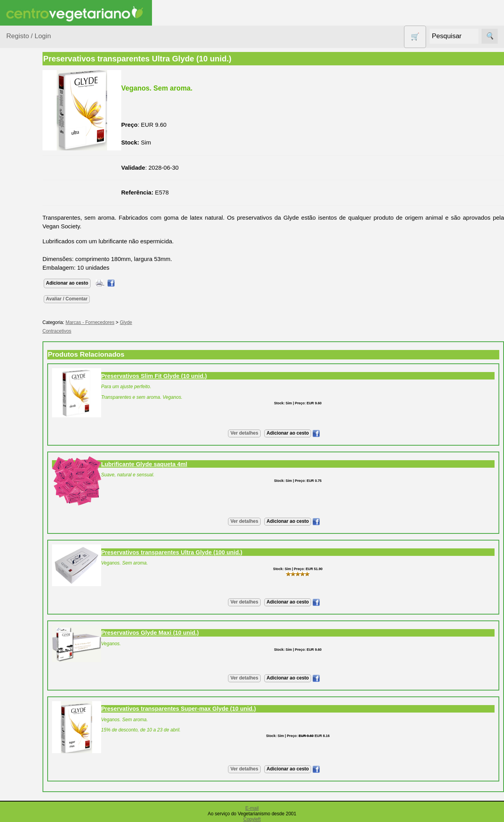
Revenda (37, 721)
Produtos (18, 100)
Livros (24, 283)
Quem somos (43, 574)
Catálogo (37, 587)
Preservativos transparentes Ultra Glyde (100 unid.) (208, 552)
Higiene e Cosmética (30, 264)
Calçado (27, 166)
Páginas (17, 421)
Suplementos (33, 401)
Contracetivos (34, 205)
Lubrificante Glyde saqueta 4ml (181, 464)
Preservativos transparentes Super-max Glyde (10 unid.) (215, 709)
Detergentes (32, 220)
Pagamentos (23, 787)
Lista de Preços (45, 600)
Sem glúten (31, 362)
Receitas (37, 456)
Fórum (34, 503)
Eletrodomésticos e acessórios (38, 240)
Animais (26, 135)
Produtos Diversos (28, 327)
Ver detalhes (262, 433)
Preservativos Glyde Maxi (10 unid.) (186, 633)
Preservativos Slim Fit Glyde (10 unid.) (190, 376)
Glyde (162, 322)
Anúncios (37, 469)
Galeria (35, 516)
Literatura (38, 529)
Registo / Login (29, 36)
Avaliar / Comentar (103, 299)
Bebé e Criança (36, 151)
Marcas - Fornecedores (126, 322)
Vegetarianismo (45, 443)
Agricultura (30, 120)
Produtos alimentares (31, 303)
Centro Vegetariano (31, 185)
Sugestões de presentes (34, 381)
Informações (23, 551)
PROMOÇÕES (35, 346)
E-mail (252, 808)
